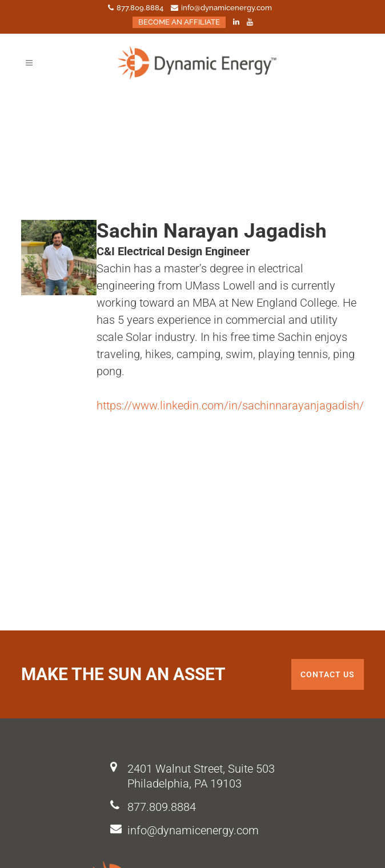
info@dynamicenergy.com (193, 830)
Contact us (328, 674)
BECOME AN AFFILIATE (179, 22)
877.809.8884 (162, 807)
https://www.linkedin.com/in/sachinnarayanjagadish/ (230, 405)
